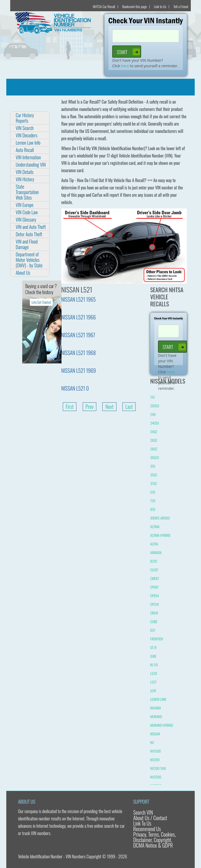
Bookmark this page (135, 6)
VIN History (25, 179)
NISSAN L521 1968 (79, 353)
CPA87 (154, 587)
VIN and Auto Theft (31, 227)
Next (109, 407)
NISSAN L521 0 (75, 388)
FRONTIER (157, 639)
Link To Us (142, 823)
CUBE (154, 621)
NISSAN (155, 734)
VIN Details (25, 172)
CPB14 (155, 596)
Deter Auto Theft (29, 234)
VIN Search (25, 128)
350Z (154, 475)
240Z (154, 432)
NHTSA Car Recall (104, 6)
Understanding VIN (31, 165)
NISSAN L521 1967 (78, 335)
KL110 (154, 665)
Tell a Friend (181, 6)
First (70, 407)
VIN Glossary (26, 219)
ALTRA (154, 544)
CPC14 (154, 604)
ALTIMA (155, 526)
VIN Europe (25, 205)
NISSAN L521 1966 (79, 317)
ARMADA (156, 552)
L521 (153, 682)
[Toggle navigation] (14, 87)
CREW (154, 613)
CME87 (155, 578)
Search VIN (143, 812)
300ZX (155, 457)
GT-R (153, 647)
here (125, 66)
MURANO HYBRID (162, 725)
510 (153, 492)
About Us (23, 273)
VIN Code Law (27, 212)
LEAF (153, 691)
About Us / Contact (150, 818)
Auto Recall (25, 150)
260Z (154, 440)
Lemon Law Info (28, 143)
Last (129, 407)
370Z (153, 483)
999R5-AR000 (160, 518)
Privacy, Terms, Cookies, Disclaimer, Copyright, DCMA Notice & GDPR (155, 840)
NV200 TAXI (158, 768)
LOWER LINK (158, 699)
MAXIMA (156, 708)
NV (152, 742)
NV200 (155, 760)
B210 (154, 561)
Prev (90, 407)
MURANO (156, 716)
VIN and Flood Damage (27, 244)
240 (153, 414)
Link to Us (160, 6)
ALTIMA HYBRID (160, 535)
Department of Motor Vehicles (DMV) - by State (29, 260)
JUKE (153, 656)
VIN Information (28, 157)
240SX (155, 423)
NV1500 (155, 751)
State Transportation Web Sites (27, 192)
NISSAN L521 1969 (79, 370)
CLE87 (154, 570)
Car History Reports (25, 118)
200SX (155, 406)
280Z (154, 449)
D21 (153, 630)
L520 (154, 673)
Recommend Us (147, 829)
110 (152, 397)
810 (153, 509)
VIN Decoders (27, 135)
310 (153, 466)
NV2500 (156, 777)
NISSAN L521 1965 (79, 299)
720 (153, 501)
